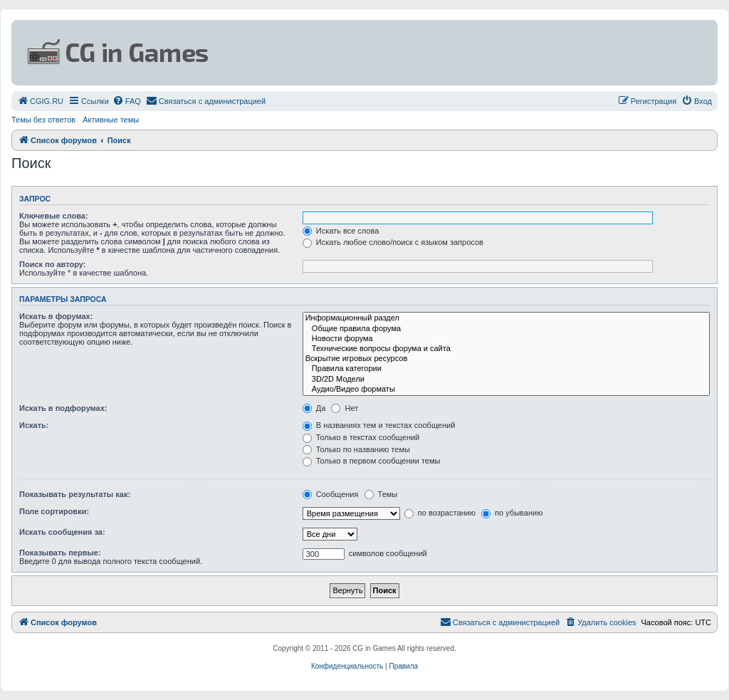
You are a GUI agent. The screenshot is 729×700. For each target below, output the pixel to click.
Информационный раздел (506, 318)
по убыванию (512, 513)
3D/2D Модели (506, 380)
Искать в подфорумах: (63, 408)
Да (314, 408)
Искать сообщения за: (62, 532)
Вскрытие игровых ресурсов (506, 359)
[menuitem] (40, 101)
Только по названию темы (356, 449)
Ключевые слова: (54, 216)
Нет (345, 408)
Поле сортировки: (54, 511)
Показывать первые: (60, 553)
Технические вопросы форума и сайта (506, 349)
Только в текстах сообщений (361, 437)
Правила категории (506, 369)
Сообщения (331, 494)
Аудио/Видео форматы (506, 390)
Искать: (34, 425)
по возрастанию (440, 513)
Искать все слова (341, 231)
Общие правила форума (506, 329)
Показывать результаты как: (75, 494)
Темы (381, 494)
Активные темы (111, 120)
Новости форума (506, 339)
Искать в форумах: (56, 316)
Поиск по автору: (52, 264)
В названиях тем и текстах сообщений (379, 425)
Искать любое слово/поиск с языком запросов (393, 242)
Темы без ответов (43, 120)
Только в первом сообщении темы (372, 461)
